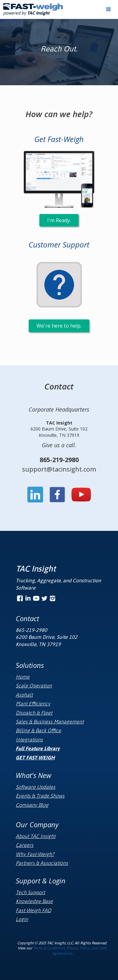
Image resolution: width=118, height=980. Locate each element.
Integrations (29, 739)
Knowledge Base (34, 901)
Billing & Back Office (38, 730)
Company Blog (32, 805)
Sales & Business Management (50, 722)
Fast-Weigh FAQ (34, 910)
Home (23, 677)
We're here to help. (59, 326)
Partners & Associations (42, 863)
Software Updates (36, 787)
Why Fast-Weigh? (35, 854)
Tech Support (30, 892)
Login (22, 919)
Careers (25, 845)
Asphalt (24, 695)
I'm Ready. (59, 220)
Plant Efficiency (33, 704)
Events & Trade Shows (40, 796)
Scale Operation (34, 686)
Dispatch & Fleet (34, 713)
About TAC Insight (36, 836)
